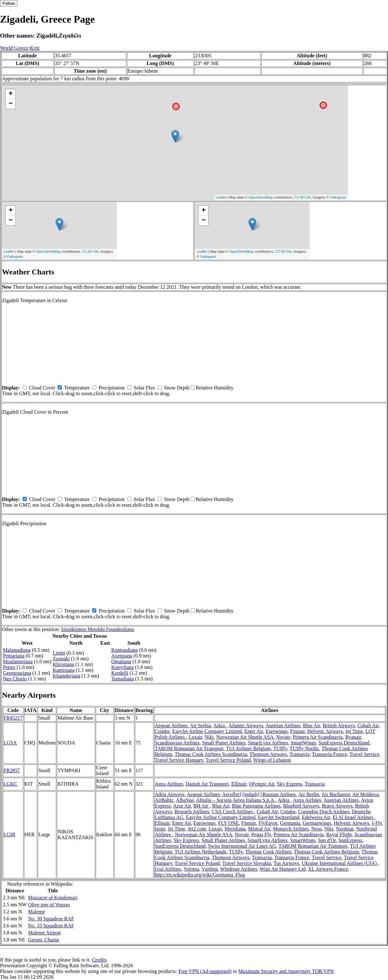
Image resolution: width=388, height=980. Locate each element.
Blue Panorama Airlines (256, 806)
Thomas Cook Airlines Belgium (326, 852)
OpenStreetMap (261, 197)
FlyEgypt (268, 823)
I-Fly (377, 823)
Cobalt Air (368, 726)
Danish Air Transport (207, 784)
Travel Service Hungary (179, 760)
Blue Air (311, 726)
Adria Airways (170, 794)
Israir (160, 829)
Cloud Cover (42, 388)
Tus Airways (286, 863)
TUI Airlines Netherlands (201, 852)
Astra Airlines (169, 784)
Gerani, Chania (44, 940)
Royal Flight (339, 835)
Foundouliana (120, 629)
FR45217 (13, 718)
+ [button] (11, 94)
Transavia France (329, 754)
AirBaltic (164, 800)
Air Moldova (366, 794)
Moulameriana (18, 661)
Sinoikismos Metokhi (83, 629)
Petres (9, 667)
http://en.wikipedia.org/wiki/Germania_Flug (200, 875)
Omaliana (121, 661)
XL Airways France (328, 869)
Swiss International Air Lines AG (242, 846)
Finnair (297, 731)
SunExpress (350, 840)
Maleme (36, 912)
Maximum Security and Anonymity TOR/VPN (286, 971)
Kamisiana (63, 670)
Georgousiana (17, 673)
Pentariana (14, 656)
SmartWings (303, 743)
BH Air (202, 806)
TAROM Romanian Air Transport (189, 748)
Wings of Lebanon (272, 760)
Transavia (300, 754)
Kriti (35, 48)
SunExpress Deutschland (344, 743)
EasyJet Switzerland (278, 817)
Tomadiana (123, 679)
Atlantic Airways (246, 726)
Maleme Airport (44, 933)
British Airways (339, 726)
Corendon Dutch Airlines (324, 812)
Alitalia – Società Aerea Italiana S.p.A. (236, 800)
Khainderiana (66, 676)
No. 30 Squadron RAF (51, 919)
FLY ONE (228, 823)
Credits (99, 960)
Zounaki (61, 659)
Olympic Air (262, 784)
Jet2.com (197, 829)
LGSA (10, 743)
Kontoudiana (124, 650)
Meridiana (235, 829)
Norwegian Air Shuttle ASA (245, 737)
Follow (9, 3)
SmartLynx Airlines (268, 743)
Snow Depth (177, 388)
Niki (209, 737)
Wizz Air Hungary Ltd (282, 869)
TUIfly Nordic (304, 748)
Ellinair (239, 784)
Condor (162, 731)
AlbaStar (185, 800)
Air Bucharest (336, 794)
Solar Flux (144, 388)
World (6, 48)
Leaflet (221, 197)
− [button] (11, 104)
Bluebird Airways (301, 806)
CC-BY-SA (303, 197)
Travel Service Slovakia (247, 863)
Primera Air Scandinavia (318, 737)
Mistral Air (259, 829)
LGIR (9, 835)
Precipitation (112, 388)
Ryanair (353, 737)
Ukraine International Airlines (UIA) (340, 863)
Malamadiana (17, 650)
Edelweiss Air (316, 817)
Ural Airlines (168, 869)
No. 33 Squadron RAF (51, 926)
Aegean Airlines (171, 726)
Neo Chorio (15, 679)
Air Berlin (309, 794)
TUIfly (280, 748)
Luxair (195, 737)
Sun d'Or (327, 840)
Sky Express (290, 784)
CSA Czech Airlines (233, 812)
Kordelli (120, 673)
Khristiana (63, 664)
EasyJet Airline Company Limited (207, 731)
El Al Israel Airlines (354, 817)
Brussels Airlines (192, 812)
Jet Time (354, 731)
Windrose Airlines (238, 869)
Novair (283, 737)
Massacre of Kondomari (53, 898)
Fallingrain (338, 197)
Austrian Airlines (283, 726)
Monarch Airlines (291, 829)
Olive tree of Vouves (49, 905)
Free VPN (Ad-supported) (205, 971)
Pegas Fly (261, 835)
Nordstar (345, 829)
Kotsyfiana (122, 667)
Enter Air (253, 731)
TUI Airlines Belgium (248, 748)
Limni (59, 653)
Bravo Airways (337, 806)
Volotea (191, 869)
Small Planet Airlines (224, 743)
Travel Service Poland (228, 760)
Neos (316, 829)
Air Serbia (201, 726)
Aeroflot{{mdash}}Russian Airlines (259, 794)
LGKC (11, 784)
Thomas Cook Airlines (268, 852)
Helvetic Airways (325, 731)
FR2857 (12, 770)
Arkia (220, 726)
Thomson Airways (268, 754)
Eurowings (277, 731)
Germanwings (317, 823)
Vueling (210, 869)
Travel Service (364, 754)
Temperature (77, 388)
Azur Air (182, 806)
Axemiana (122, 656)
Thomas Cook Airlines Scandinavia (211, 754)
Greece (21, 48)
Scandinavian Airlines (177, 743)
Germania (290, 823)
